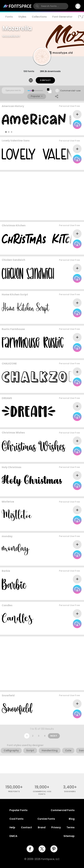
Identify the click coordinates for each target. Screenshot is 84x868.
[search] (51, 6)
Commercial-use (70, 91)
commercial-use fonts (42, 793)
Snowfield (8, 695)
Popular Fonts (18, 810)
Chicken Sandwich (13, 260)
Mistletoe (8, 502)
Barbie (6, 571)
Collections (39, 17)
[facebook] (30, 849)
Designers (70, 791)
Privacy (56, 827)
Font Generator (62, 17)
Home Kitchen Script (15, 294)
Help (12, 827)
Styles (22, 17)
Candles (7, 605)
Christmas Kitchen (14, 225)
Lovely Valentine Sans (16, 141)
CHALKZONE (9, 364)
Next (54, 736)
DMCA (13, 836)
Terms (71, 827)
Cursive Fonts (46, 819)
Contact (45, 80)
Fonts (9, 17)
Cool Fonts (16, 819)
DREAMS (7, 398)
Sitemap (69, 836)
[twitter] (42, 849)
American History (13, 106)
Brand (42, 827)
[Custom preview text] (13, 90)
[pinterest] (54, 849)
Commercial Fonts (63, 810)
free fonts (14, 791)
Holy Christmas (12, 467)
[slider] (33, 91)
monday (7, 536)
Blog (72, 819)
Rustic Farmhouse (13, 329)
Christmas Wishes (13, 433)
